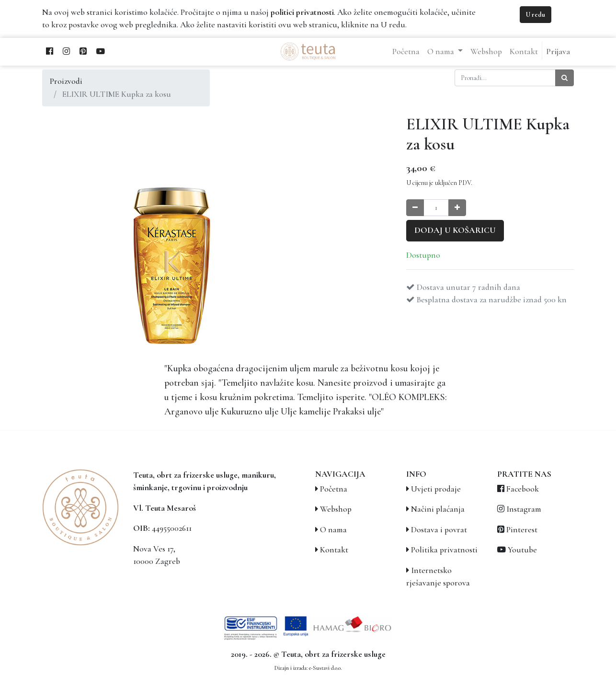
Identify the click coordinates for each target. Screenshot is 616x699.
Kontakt (334, 550)
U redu (536, 15)
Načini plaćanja (438, 509)
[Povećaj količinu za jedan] (457, 208)
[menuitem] (406, 52)
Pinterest (522, 530)
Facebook (523, 489)
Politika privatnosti (444, 550)
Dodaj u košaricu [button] (455, 230)
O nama (333, 530)
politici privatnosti (302, 12)
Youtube (522, 550)
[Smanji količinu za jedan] (415, 208)
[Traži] (565, 78)
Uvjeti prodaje (436, 489)
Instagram (524, 509)
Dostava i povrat (439, 530)
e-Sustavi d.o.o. (325, 668)
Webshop (336, 509)
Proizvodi (66, 81)
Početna (334, 489)
